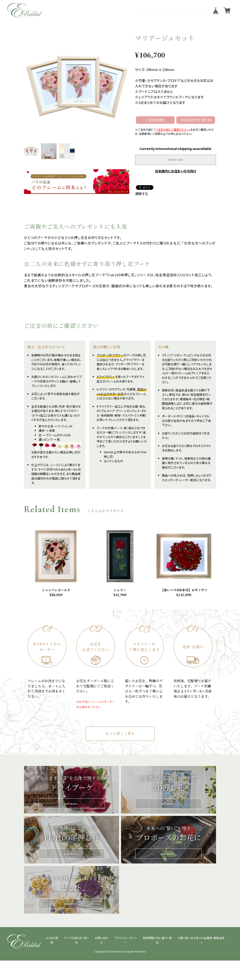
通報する (141, 194)
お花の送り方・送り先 (196, 120)
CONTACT (197, 11)
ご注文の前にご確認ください (172, 129)
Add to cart (175, 160)
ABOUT (129, 11)
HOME (110, 11)
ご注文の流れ (155, 120)
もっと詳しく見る (120, 753)
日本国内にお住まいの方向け (176, 171)
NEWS (147, 11)
